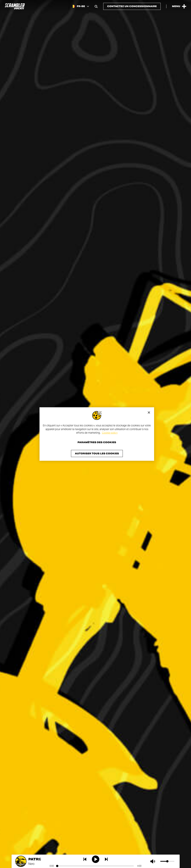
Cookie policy (110, 433)
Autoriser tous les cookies (97, 453)
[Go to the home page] (15, 6)
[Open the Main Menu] (179, 6)
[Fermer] (149, 413)
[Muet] (154, 861)
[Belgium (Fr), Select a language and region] (80, 6)
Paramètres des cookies (97, 442)
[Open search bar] (96, 6)
